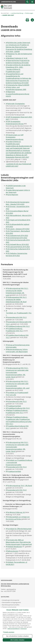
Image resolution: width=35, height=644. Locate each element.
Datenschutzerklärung (14, 629)
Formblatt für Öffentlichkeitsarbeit (19, 529)
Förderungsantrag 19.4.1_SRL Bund (20, 486)
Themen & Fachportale (9, 607)
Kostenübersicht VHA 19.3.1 (17, 401)
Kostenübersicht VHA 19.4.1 (17, 490)
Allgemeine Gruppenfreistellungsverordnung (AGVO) (17, 94)
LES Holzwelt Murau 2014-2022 (18, 244)
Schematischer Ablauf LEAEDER (18, 85)
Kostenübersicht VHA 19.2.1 (17, 317)
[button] (8, 632)
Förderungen (29, 13)
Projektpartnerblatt (14, 406)
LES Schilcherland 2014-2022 (17, 238)
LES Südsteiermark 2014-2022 (18, 236)
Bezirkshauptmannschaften (11, 605)
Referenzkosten (13, 551)
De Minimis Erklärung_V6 (16, 512)
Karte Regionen (13, 195)
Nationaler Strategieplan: (16, 104)
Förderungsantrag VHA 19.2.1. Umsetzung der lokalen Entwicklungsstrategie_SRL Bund (16, 300)
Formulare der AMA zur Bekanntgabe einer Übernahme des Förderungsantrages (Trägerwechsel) (19, 542)
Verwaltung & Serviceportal (11, 600)
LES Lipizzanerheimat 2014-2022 (19, 247)
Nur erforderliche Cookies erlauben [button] (17, 636)
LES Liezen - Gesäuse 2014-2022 (18, 229)
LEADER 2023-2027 (7, 15)
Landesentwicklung (16, 13)
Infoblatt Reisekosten (15, 547)
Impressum (24, 629)
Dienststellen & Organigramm (11, 602)
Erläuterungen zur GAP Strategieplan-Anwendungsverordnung (15, 137)
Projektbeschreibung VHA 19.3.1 (19, 408)
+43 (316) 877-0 (11, 589)
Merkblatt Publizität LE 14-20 (17, 58)
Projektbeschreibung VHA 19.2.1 (19, 326)
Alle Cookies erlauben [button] (17, 640)
